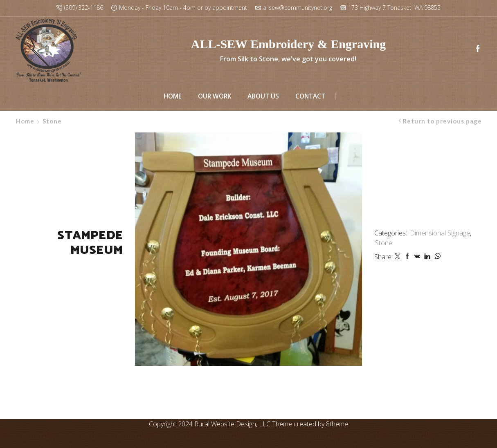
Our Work (215, 96)
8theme (337, 424)
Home (173, 96)
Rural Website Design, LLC (232, 424)
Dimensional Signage (440, 233)
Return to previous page (442, 121)
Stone (52, 121)
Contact (310, 96)
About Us (263, 96)
